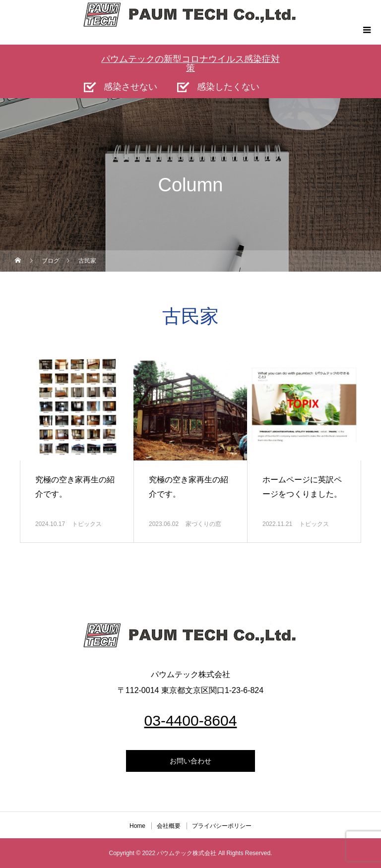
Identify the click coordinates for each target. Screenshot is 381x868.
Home (137, 826)
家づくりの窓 (203, 524)
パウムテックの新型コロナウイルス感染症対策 (190, 63)
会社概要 (169, 826)
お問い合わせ (190, 761)
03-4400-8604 (191, 721)
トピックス (87, 524)
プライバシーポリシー (222, 826)
